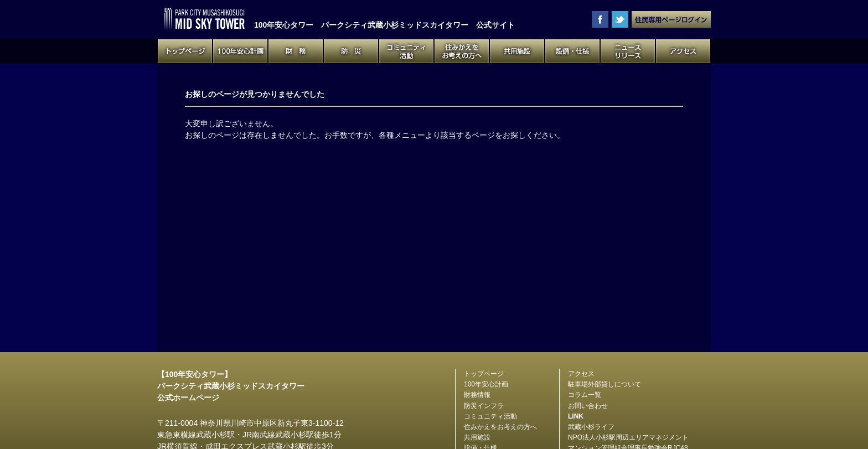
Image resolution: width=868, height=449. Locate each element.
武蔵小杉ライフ (591, 427)
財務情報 (477, 395)
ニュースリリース (628, 51)
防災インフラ (484, 406)
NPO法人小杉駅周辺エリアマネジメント (628, 437)
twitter (620, 19)
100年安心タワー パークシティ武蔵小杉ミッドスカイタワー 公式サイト (204, 19)
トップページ (185, 51)
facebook (600, 19)
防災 (351, 51)
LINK (576, 416)
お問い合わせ (588, 406)
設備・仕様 (572, 51)
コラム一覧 (585, 395)
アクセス (683, 51)
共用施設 (517, 51)
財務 (296, 51)
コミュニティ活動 (406, 51)
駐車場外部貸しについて (604, 384)
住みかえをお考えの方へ (462, 51)
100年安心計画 (240, 51)
